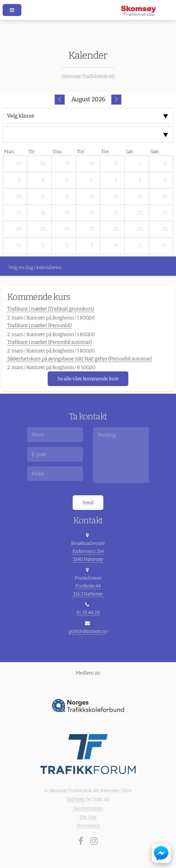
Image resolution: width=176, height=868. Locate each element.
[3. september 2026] (92, 245)
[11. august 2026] (43, 197)
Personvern (88, 826)
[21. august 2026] (116, 213)
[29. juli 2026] (68, 164)
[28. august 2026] (116, 229)
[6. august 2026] (92, 180)
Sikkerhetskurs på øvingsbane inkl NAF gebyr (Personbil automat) (80, 359)
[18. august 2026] (43, 213)
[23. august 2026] (165, 213)
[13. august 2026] (92, 197)
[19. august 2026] (68, 213)
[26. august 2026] (68, 229)
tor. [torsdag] (81, 152)
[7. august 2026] (116, 180)
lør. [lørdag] (130, 152)
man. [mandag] (9, 152)
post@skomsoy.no (88, 631)
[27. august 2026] (92, 229)
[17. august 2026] (19, 213)
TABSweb (76, 799)
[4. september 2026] (116, 245)
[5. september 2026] (141, 245)
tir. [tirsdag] (32, 152)
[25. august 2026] (43, 229)
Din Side (88, 817)
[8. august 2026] (141, 180)
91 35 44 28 (88, 613)
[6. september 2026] (165, 245)
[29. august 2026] (141, 229)
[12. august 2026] (68, 197)
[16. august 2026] (165, 197)
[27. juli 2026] (19, 164)
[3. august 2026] (19, 180)
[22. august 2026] (141, 213)
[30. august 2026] (165, 229)
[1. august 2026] (141, 164)
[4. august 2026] (43, 180)
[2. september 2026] (68, 245)
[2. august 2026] (165, 164)
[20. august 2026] (92, 213)
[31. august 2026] (19, 245)
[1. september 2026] (43, 245)
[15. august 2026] (141, 197)
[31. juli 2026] (116, 164)
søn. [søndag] (155, 152)
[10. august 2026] (19, 197)
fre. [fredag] (106, 152)
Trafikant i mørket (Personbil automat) (49, 342)
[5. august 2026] (68, 180)
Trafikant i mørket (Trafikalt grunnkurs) (51, 309)
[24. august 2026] (19, 229)
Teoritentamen (88, 808)
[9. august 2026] (165, 180)
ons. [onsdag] (57, 152)
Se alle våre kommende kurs (88, 379)
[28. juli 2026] (43, 164)
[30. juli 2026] (92, 164)
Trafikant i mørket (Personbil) (39, 325)
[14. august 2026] (116, 197)
